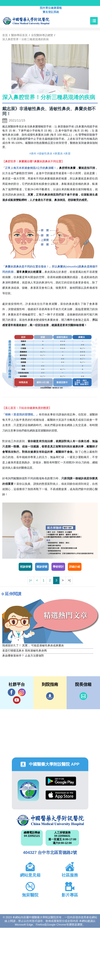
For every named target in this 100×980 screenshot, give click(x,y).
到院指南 (50, 696)
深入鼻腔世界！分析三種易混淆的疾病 (25, 39)
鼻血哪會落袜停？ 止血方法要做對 (23, 656)
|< (31, 580)
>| (69, 580)
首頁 (5, 35)
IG (22, 692)
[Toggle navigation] (94, 21)
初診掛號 (25, 567)
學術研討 (58, 567)
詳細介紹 (75, 567)
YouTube (17, 700)
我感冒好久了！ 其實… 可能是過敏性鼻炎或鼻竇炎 (33, 645)
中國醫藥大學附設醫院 (50, 820)
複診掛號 (42, 567)
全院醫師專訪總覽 (42, 35)
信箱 (83, 696)
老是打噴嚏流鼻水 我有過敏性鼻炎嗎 (25, 651)
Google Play (61, 781)
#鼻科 (33, 154)
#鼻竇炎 (58, 154)
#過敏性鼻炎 (45, 154)
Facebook (12, 692)
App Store (61, 795)
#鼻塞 (67, 154)
